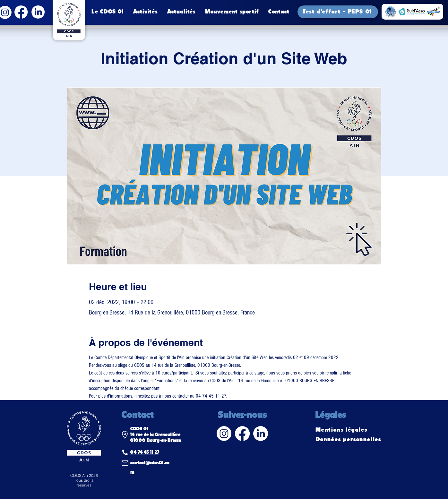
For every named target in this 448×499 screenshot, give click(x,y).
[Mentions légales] (342, 430)
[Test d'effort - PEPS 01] (338, 12)
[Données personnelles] (349, 440)
